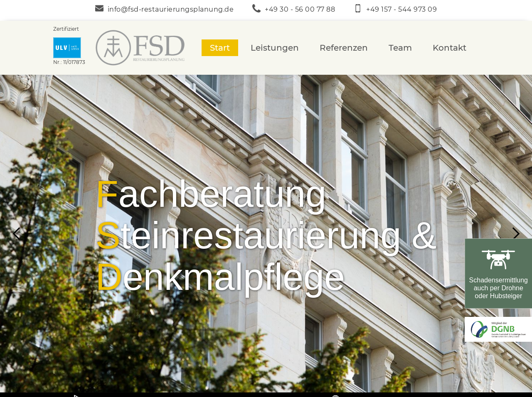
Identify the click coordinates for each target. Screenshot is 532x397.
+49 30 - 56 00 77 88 (300, 9)
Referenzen (344, 48)
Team (400, 48)
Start (220, 48)
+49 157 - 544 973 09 (401, 9)
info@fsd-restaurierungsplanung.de (171, 9)
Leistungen (275, 48)
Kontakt (449, 48)
